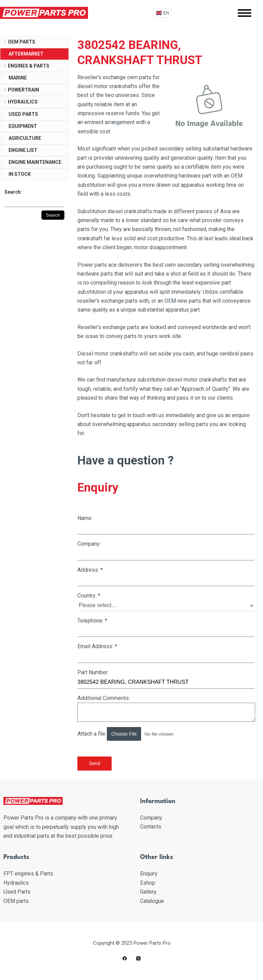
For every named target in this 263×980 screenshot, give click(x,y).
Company (151, 818)
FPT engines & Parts (28, 874)
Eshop (148, 883)
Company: (166, 550)
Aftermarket (26, 54)
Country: (166, 602)
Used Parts (17, 892)
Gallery (148, 892)
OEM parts (22, 42)
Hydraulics (23, 102)
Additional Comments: (166, 708)
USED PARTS (23, 114)
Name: (166, 525)
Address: (166, 576)
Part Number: (166, 679)
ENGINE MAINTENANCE (35, 162)
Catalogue (152, 901)
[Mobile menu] (245, 13)
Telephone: (166, 627)
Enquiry (149, 874)
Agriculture (25, 138)
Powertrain (23, 90)
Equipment (23, 126)
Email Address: (166, 653)
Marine (18, 78)
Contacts (151, 827)
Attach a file (135, 734)
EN (166, 13)
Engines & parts (29, 66)
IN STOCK (20, 174)
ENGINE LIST (23, 150)
